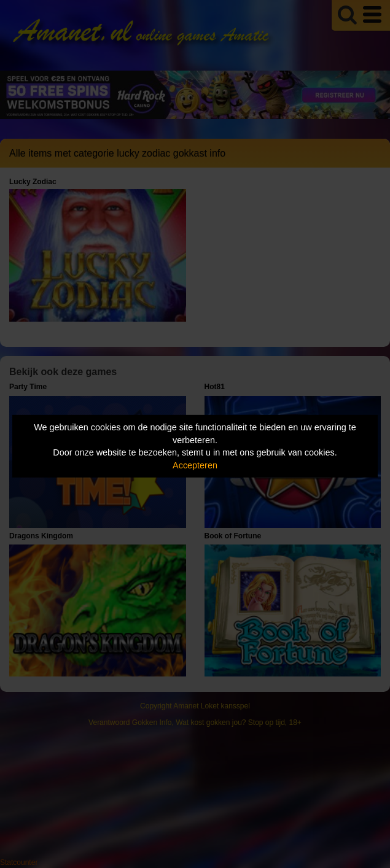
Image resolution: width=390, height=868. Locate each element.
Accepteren (195, 465)
